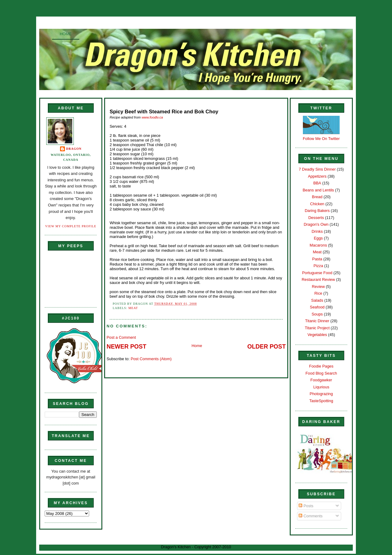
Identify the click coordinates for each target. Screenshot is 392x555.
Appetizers (317, 176)
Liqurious (321, 387)
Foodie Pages (321, 366)
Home (66, 34)
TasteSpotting (321, 401)
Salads (317, 300)
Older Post (267, 347)
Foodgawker (321, 380)
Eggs (318, 238)
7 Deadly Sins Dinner (317, 169)
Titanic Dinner (317, 321)
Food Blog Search (321, 373)
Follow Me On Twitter (321, 139)
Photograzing (321, 394)
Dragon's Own (316, 224)
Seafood (317, 307)
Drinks (317, 231)
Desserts (316, 218)
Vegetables (317, 335)
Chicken (317, 204)
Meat (133, 308)
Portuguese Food (317, 273)
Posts (306, 506)
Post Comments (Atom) (151, 359)
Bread (317, 197)
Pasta (317, 259)
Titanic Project (317, 328)
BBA (317, 183)
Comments (311, 516)
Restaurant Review (318, 279)
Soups (317, 314)
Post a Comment (121, 337)
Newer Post (126, 347)
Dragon (74, 149)
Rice (318, 293)
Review (318, 287)
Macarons (318, 245)
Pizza (318, 266)
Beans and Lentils (318, 190)
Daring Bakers (317, 211)
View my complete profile (71, 226)
